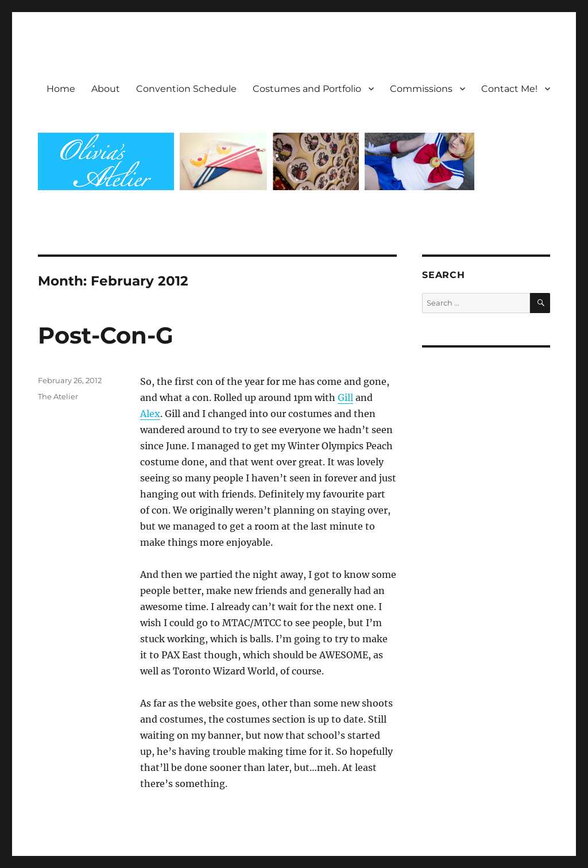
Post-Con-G (106, 335)
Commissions (421, 89)
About (106, 89)
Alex (150, 414)
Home (61, 89)
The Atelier (58, 396)
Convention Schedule (186, 89)
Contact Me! (509, 89)
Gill (345, 398)
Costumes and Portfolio (307, 89)
